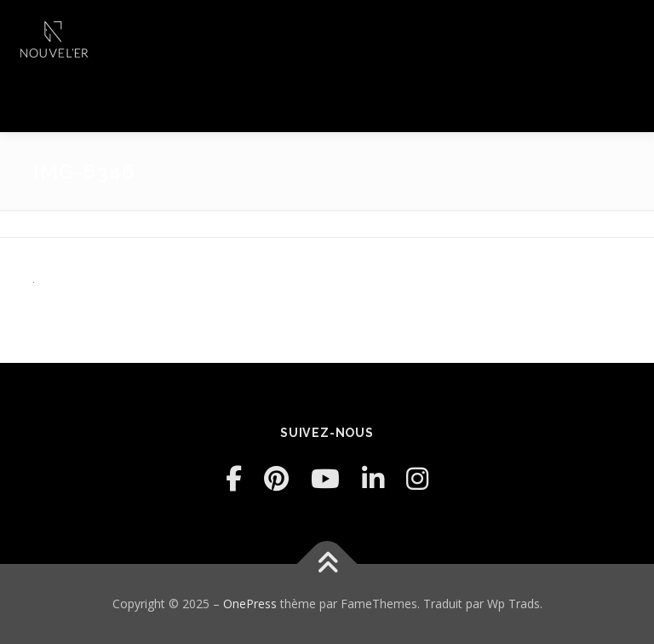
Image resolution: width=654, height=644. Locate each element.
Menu (626, 32)
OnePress (250, 604)
